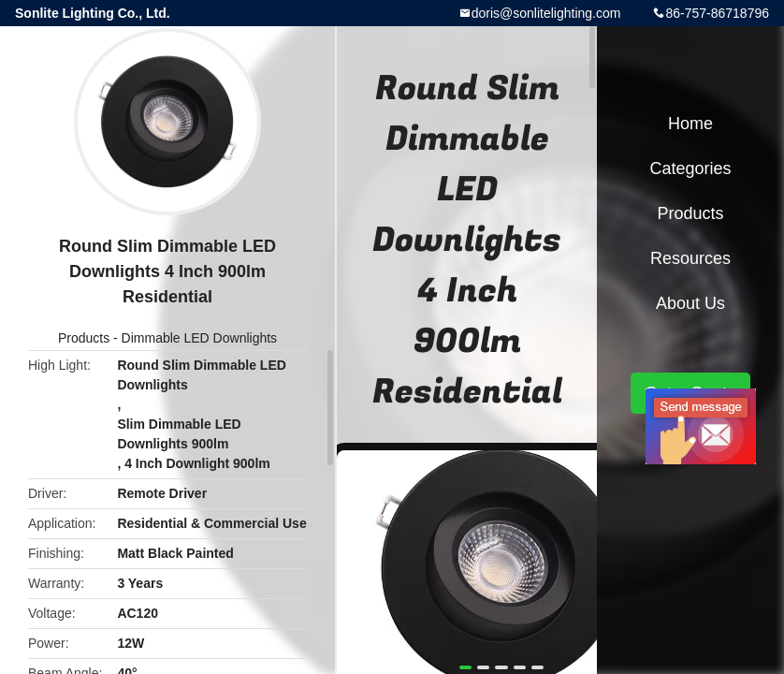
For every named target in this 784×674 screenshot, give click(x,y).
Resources (690, 258)
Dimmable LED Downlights (200, 338)
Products (84, 338)
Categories (690, 168)
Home (690, 124)
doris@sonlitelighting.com (546, 13)
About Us (690, 303)
